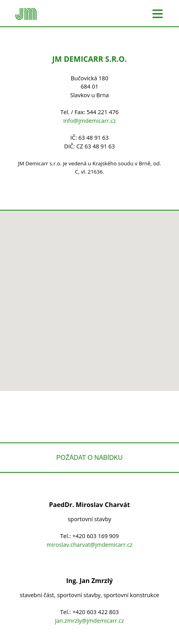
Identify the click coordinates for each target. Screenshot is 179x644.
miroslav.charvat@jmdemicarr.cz (89, 545)
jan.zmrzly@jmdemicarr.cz (90, 621)
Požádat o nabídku (89, 457)
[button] (90, 293)
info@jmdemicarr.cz (90, 121)
